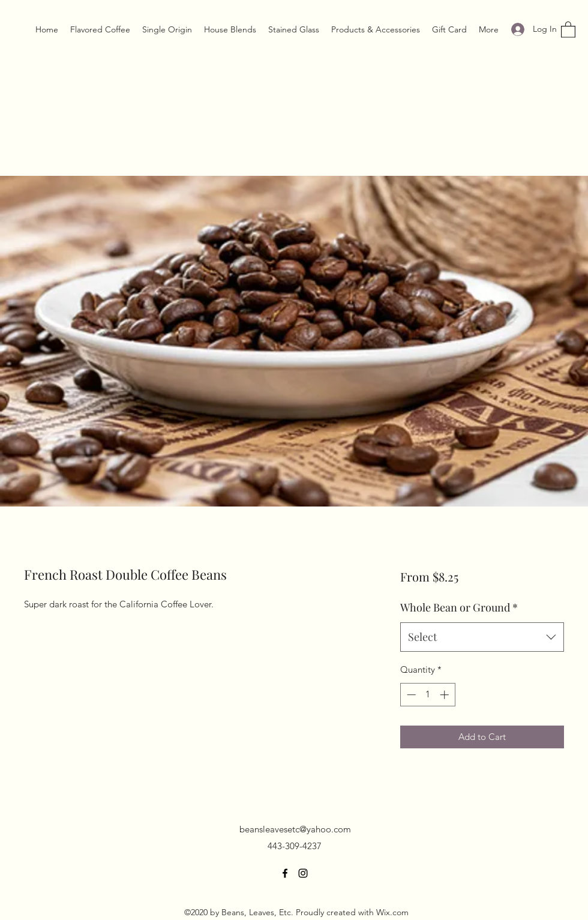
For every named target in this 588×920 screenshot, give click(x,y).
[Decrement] (410, 695)
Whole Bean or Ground (459, 607)
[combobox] (482, 637)
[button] (568, 29)
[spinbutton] (427, 695)
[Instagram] (303, 873)
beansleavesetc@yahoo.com (295, 829)
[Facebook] (285, 873)
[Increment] (445, 695)
